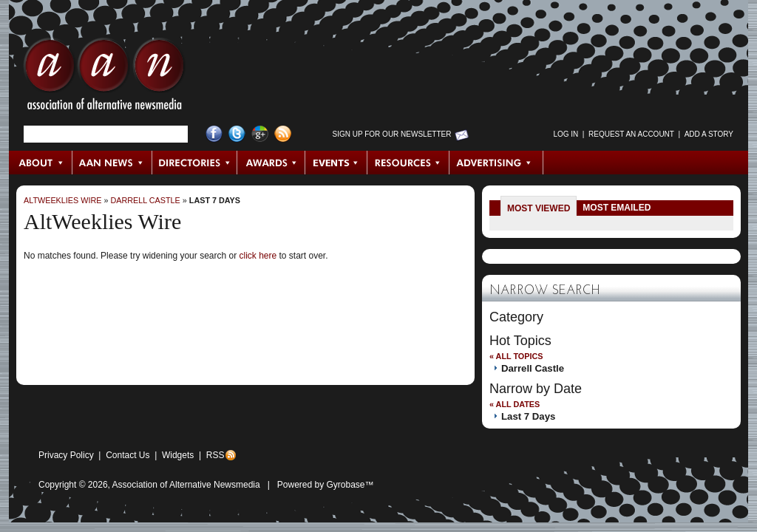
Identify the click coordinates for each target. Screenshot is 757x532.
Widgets (178, 455)
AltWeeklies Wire (62, 200)
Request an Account (631, 134)
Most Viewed (539, 208)
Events (336, 163)
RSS (215, 455)
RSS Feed (283, 134)
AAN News (113, 163)
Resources (408, 163)
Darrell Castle (145, 200)
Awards (271, 163)
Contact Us (128, 455)
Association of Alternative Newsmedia (186, 485)
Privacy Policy (66, 455)
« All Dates (515, 404)
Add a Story (709, 134)
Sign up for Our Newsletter (392, 134)
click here (258, 256)
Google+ (260, 134)
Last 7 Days (215, 200)
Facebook (214, 134)
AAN (104, 78)
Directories (195, 163)
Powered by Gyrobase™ (326, 485)
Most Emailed (617, 208)
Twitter (237, 134)
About (41, 163)
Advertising (496, 163)
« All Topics (516, 356)
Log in (566, 134)
